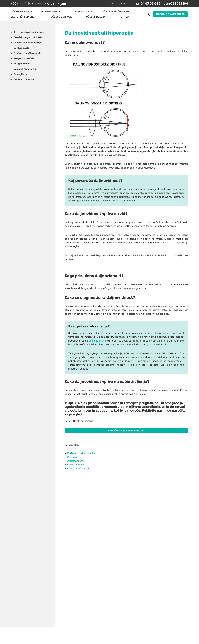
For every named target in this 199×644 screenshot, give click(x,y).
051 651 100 (179, 3)
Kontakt (122, 4)
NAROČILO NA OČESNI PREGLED (126, 431)
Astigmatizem (75, 461)
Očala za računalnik (78, 468)
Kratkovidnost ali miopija (81, 453)
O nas (111, 4)
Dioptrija (72, 457)
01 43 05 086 (151, 3)
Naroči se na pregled (170, 14)
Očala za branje (76, 465)
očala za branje (98, 341)
